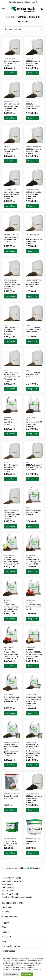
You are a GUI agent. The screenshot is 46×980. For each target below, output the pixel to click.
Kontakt (5, 932)
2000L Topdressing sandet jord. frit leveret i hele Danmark (11, 468)
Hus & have (7, 907)
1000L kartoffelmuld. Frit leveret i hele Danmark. (11, 239)
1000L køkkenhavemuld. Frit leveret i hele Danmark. (34, 240)
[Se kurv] (42, 8)
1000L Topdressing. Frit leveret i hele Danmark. (33, 375)
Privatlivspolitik (8, 951)
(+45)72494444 (11, 894)
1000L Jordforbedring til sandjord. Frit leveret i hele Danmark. (34, 799)
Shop (4, 927)
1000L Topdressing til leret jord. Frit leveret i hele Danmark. (34, 330)
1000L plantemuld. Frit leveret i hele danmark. (33, 284)
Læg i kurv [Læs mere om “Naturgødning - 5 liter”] (33, 853)
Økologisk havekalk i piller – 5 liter (11, 797)
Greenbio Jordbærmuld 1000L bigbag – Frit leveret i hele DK (34, 606)
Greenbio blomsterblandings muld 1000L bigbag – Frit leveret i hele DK (12, 561)
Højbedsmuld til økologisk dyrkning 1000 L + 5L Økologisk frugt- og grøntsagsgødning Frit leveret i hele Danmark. (33, 751)
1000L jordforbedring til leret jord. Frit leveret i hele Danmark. (34, 195)
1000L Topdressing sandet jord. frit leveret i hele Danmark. (11, 331)
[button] (3, 8)
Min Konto (6, 937)
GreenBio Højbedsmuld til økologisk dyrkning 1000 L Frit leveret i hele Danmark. (11, 607)
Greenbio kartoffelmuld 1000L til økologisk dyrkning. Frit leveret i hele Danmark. (34, 654)
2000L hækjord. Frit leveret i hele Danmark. (11, 422)
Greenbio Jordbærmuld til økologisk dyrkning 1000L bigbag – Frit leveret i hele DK (11, 654)
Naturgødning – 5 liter (33, 842)
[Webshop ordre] (23, 29)
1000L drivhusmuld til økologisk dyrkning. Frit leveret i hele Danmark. (12, 107)
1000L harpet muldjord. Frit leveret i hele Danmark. (34, 106)
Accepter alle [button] (27, 974)
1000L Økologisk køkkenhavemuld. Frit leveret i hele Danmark (12, 286)
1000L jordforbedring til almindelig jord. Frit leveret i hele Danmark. (12, 195)
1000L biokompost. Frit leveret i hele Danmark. (33, 63)
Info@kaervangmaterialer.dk (20, 897)
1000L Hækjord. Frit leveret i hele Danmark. (11, 151)
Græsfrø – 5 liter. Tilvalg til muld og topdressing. (10, 843)
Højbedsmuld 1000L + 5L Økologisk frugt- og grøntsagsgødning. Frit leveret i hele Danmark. (11, 750)
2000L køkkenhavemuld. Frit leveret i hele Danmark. (34, 423)
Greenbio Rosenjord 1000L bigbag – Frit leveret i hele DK (11, 699)
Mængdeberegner (10, 917)
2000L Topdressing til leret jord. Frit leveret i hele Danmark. (34, 467)
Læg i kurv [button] (10, 73)
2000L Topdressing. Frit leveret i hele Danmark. (33, 512)
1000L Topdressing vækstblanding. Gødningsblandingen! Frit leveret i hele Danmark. (12, 377)
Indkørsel (6, 912)
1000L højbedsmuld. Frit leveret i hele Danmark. (34, 151)
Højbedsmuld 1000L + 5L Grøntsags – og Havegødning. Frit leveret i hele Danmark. (34, 701)
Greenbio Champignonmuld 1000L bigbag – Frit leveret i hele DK (33, 561)
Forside (11, 17)
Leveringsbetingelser (11, 946)
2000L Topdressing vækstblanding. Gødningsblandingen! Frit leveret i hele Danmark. (12, 514)
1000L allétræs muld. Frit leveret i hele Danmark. (12, 63)
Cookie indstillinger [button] (11, 974)
